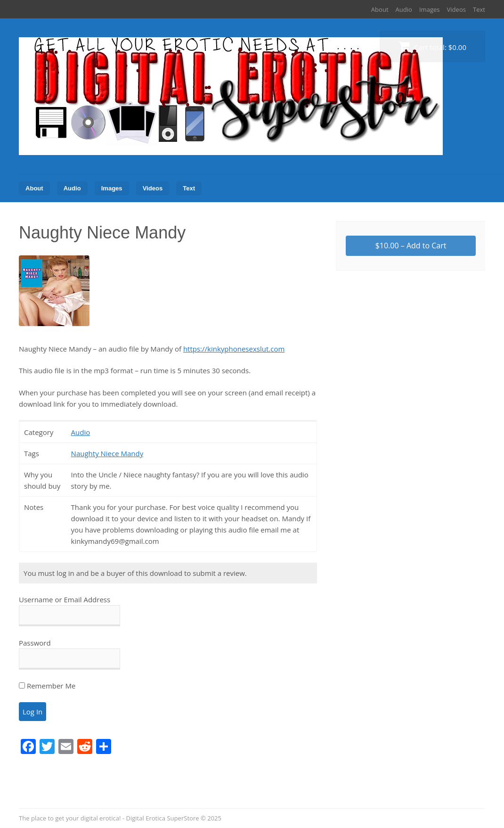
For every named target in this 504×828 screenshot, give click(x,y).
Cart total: (432, 46)
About (380, 9)
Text (479, 9)
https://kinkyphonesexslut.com (234, 349)
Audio (404, 9)
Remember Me (47, 686)
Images (430, 9)
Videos (456, 9)
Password (35, 643)
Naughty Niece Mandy (107, 453)
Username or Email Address (65, 599)
